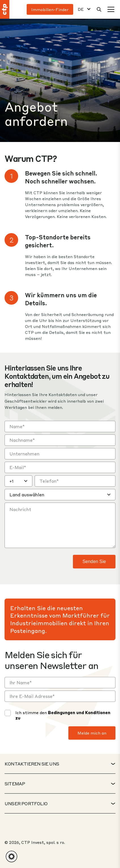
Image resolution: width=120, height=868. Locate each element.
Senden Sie (94, 561)
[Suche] (99, 9)
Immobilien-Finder (50, 9)
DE (81, 9)
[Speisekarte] (111, 9)
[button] (11, 857)
